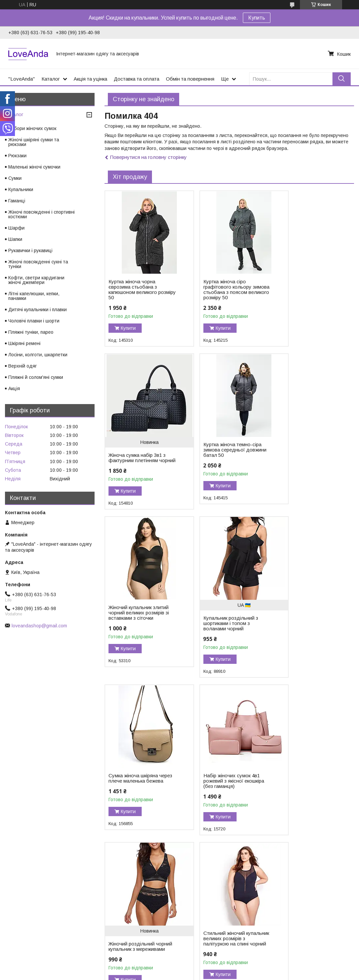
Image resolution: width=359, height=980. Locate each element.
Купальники (21, 189)
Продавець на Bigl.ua (179, 968)
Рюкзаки (17, 156)
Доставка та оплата (137, 79)
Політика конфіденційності (254, 974)
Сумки (15, 178)
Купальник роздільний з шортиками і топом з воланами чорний (306, 466)
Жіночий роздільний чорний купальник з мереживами (301, 634)
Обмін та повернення (190, 79)
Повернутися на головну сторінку (148, 157)
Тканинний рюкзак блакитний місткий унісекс (214, 802)
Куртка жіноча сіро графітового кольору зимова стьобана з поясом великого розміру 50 (222, 292)
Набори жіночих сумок (32, 128)
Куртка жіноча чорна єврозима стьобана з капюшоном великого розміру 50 (133, 290)
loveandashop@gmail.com (39, 626)
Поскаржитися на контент (202, 974)
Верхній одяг (23, 366)
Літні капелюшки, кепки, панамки (34, 296)
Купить (257, 18)
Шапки (15, 239)
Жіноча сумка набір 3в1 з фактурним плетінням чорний (307, 298)
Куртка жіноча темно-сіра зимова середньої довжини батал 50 (138, 455)
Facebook (105, 903)
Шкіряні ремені (24, 343)
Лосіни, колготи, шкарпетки (38, 355)
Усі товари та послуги (325, 866)
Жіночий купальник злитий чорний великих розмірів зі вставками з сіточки (220, 458)
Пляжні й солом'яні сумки (36, 377)
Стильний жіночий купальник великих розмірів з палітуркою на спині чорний (136, 794)
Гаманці (17, 201)
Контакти (17, 917)
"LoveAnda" (22, 79)
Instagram (106, 910)
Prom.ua (211, 962)
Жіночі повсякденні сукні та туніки (38, 264)
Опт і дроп (18, 938)
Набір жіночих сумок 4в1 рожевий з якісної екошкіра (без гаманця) (222, 623)
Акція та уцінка (90, 79)
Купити (128, 328)
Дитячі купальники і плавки (37, 310)
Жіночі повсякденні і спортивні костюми (41, 214)
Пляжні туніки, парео (31, 332)
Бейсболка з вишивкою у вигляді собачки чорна (307, 789)
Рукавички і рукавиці (30, 250)
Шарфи (16, 228)
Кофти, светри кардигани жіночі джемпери (36, 280)
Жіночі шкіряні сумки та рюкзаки (34, 142)
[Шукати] (342, 79)
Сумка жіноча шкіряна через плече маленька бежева (134, 623)
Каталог (51, 79)
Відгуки (15, 910)
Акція (14, 388)
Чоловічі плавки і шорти (34, 321)
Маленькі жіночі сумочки (34, 167)
